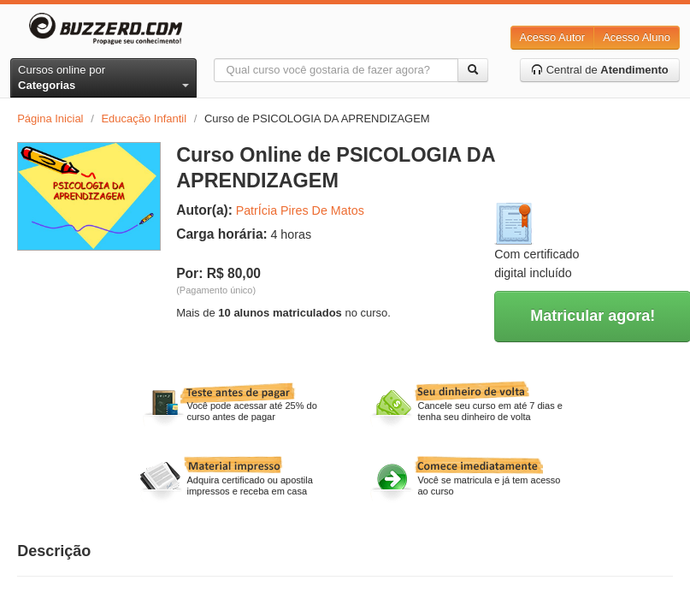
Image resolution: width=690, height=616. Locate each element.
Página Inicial (50, 118)
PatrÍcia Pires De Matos (300, 210)
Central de (600, 70)
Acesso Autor (553, 37)
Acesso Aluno (637, 37)
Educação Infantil (144, 118)
